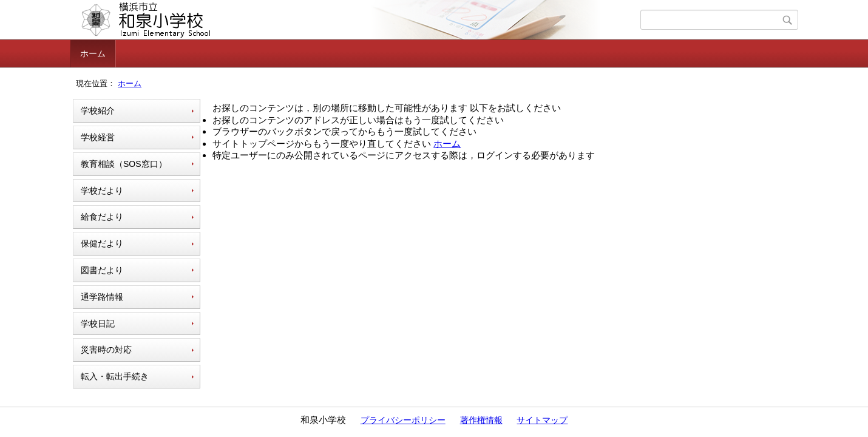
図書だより (102, 270)
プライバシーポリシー (403, 420)
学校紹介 (98, 110)
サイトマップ (542, 420)
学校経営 (98, 137)
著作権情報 (481, 420)
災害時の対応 (106, 350)
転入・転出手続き (115, 376)
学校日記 (98, 324)
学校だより (102, 191)
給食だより (102, 217)
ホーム (93, 53)
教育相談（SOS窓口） (124, 164)
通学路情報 (102, 297)
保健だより (102, 243)
